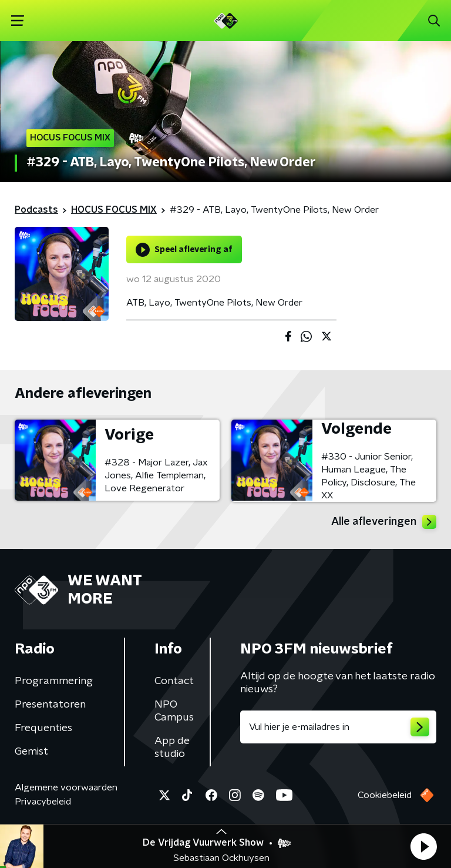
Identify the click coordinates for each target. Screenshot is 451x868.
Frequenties (43, 728)
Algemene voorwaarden (66, 787)
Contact (174, 681)
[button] (423, 846)
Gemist (31, 752)
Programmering (54, 681)
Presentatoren (50, 705)
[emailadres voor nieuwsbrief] (338, 727)
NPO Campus (174, 711)
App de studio (172, 748)
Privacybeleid (43, 802)
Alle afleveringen (384, 522)
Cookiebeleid (385, 795)
